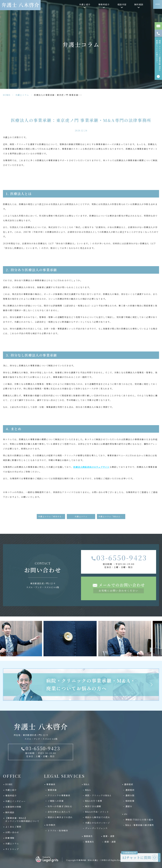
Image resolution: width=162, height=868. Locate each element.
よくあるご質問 (13, 827)
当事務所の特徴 (13, 807)
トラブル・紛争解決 (58, 831)
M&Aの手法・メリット (97, 812)
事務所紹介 (11, 796)
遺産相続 (130, 790)
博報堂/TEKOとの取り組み (139, 820)
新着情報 (10, 838)
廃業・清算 (110, 842)
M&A (88, 790)
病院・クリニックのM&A (98, 795)
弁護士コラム (22, 95)
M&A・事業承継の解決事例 (140, 825)
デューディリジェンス (96, 828)
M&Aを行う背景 (94, 801)
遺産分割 (130, 795)
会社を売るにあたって (59, 812)
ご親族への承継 (56, 801)
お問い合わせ (12, 832)
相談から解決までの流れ (60, 817)
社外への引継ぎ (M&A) (60, 806)
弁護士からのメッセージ (98, 823)
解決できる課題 (93, 806)
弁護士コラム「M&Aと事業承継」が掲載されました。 (112, 516)
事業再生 (90, 842)
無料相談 (10, 812)
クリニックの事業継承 (59, 795)
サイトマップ (12, 849)
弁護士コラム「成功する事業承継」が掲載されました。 (52, 516)
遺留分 (129, 806)
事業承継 (52, 790)
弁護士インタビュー (15, 801)
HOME (7, 95)
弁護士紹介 (11, 790)
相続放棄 (130, 801)
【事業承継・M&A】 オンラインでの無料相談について (21, 820)
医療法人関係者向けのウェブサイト (91, 467)
